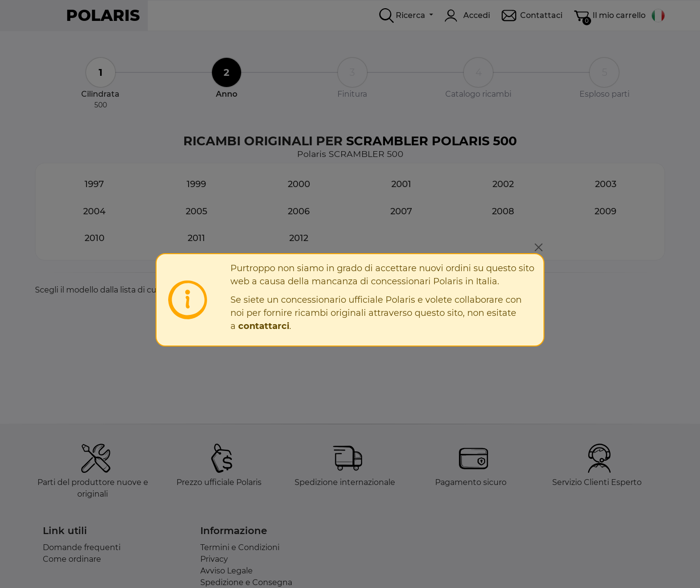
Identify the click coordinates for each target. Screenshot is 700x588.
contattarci (264, 326)
